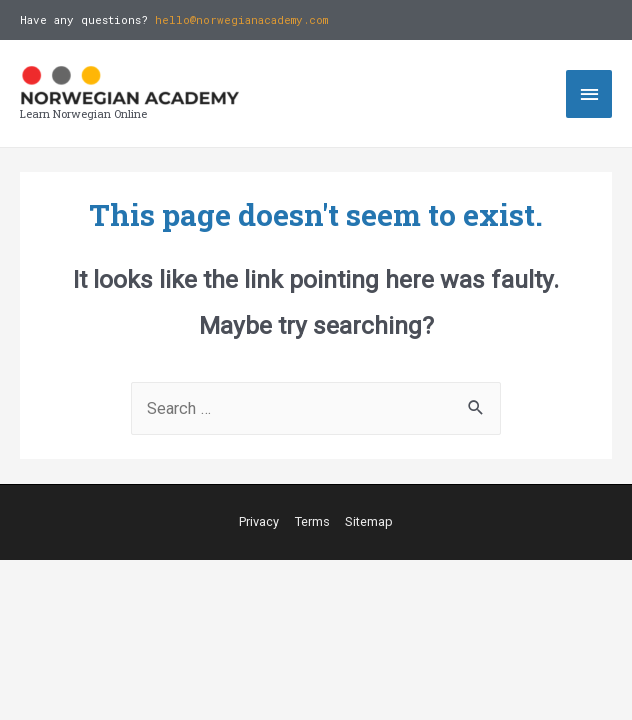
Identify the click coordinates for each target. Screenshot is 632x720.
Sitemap (369, 521)
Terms (312, 521)
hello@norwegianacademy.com (241, 20)
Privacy (259, 521)
